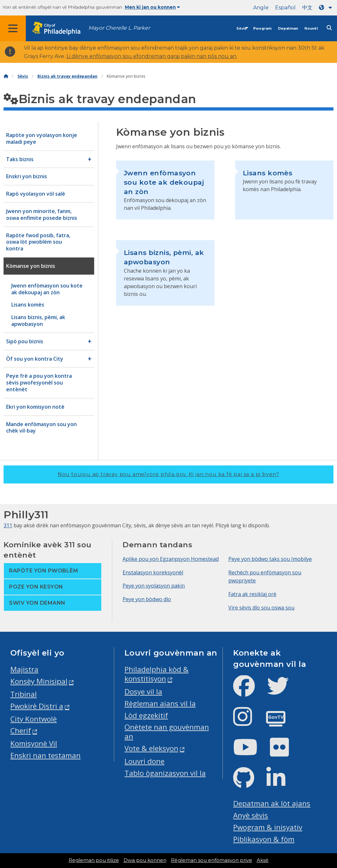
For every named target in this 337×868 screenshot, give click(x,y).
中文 (307, 8)
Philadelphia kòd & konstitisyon (157, 674)
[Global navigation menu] (13, 28)
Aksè (263, 860)
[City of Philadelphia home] (60, 29)
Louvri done (144, 761)
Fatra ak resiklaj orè (252, 594)
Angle (261, 8)
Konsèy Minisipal (39, 681)
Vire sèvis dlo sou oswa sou (261, 608)
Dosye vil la (143, 692)
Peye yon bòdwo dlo (147, 599)
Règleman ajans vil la (160, 703)
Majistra (24, 669)
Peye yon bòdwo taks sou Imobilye (270, 559)
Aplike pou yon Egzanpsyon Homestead (171, 559)
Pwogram (262, 29)
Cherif (21, 731)
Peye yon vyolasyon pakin (154, 586)
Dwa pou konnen (145, 860)
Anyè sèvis (251, 815)
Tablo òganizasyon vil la (165, 773)
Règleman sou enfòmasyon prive (212, 860)
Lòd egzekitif (146, 715)
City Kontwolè (34, 719)
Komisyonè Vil (34, 743)
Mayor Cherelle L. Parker (119, 28)
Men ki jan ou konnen (152, 7)
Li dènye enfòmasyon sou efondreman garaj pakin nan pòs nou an (151, 56)
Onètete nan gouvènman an (167, 732)
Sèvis (242, 29)
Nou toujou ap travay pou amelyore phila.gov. (168, 474)
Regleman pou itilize (94, 860)
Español (285, 8)
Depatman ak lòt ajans (272, 803)
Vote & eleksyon (151, 748)
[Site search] (329, 28)
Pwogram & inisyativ (268, 827)
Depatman (288, 29)
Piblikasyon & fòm (264, 839)
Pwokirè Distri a (37, 706)
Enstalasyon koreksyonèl (153, 572)
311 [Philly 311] (8, 525)
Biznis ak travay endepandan (67, 76)
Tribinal (24, 694)
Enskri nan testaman (45, 755)
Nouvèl (311, 29)
